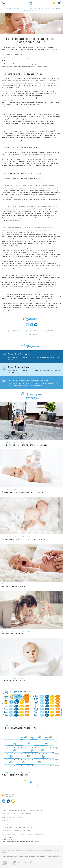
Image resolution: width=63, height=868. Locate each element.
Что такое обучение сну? (11, 807)
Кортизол (52, 331)
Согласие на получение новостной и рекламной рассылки (23, 834)
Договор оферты (8, 824)
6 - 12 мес (13, 443)
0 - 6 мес (5, 443)
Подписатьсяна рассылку (10, 795)
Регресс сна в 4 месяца (14, 587)
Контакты (5, 821)
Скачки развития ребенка (15, 775)
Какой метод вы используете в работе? (16, 814)
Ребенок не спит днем (13, 634)
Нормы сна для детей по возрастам (20, 728)
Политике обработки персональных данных (11, 858)
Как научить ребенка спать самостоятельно (24, 539)
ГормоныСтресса (35, 331)
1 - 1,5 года (20, 443)
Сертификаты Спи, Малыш (11, 817)
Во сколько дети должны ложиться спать (22, 492)
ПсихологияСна (17, 331)
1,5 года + (28, 443)
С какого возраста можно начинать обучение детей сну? (23, 810)
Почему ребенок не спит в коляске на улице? (25, 445)
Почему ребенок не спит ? (15, 681)
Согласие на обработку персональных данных (19, 831)
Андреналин (33, 335)
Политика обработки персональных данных (18, 827)
